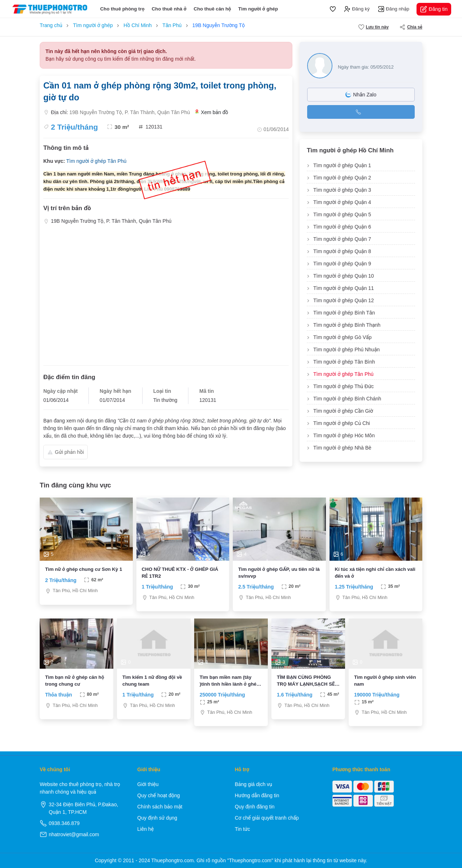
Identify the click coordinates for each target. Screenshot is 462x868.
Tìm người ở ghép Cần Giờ (343, 411)
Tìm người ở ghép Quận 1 (342, 165)
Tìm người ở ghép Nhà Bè (342, 448)
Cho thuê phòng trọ (122, 9)
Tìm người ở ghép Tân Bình (344, 362)
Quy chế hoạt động (158, 795)
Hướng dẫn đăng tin (257, 795)
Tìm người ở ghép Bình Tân (344, 313)
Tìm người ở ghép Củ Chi (342, 423)
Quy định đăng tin (255, 807)
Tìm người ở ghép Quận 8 (342, 251)
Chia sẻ (411, 27)
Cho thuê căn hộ (213, 9)
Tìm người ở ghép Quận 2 (342, 178)
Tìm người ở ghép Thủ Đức (344, 386)
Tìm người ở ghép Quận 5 (342, 214)
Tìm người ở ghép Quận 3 (342, 190)
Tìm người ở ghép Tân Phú (96, 161)
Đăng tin (434, 9)
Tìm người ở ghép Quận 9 (342, 264)
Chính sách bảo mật (160, 807)
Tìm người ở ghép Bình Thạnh (347, 325)
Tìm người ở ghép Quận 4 (342, 202)
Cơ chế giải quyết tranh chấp (267, 818)
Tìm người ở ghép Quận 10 (344, 276)
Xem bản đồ (212, 112)
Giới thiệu (148, 784)
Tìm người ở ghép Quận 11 (344, 288)
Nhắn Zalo (361, 95)
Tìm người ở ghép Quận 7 (342, 239)
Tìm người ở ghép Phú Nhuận (346, 350)
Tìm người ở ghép (258, 9)
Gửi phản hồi (66, 452)
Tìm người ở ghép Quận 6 (342, 227)
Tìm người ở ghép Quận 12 (344, 300)
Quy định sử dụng (157, 818)
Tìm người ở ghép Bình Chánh (347, 399)
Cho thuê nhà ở (169, 9)
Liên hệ (145, 829)
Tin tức (243, 829)
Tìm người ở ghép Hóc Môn (344, 435)
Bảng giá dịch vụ (254, 784)
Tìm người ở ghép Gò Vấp (342, 337)
